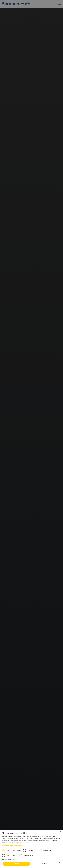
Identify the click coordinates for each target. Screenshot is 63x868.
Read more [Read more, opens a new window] (26, 843)
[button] (31, 845)
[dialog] (31, 849)
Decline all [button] (46, 864)
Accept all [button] (17, 864)
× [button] (61, 832)
